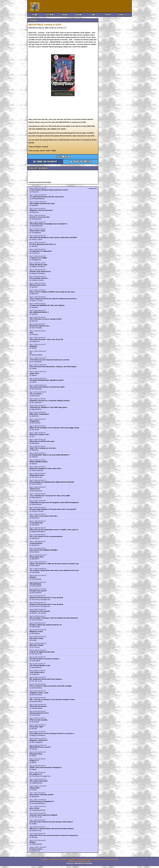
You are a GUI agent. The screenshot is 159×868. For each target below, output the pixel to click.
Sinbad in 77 (34, 761)
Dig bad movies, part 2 (38, 285)
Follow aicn (63, 157)
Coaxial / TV (57, 859)
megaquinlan (34, 421)
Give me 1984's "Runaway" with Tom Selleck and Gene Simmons (54, 618)
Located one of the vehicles (40, 611)
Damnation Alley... (36, 754)
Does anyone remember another (42, 795)
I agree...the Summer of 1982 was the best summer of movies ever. (54, 564)
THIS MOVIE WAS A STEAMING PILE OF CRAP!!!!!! (48, 224)
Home (35, 15)
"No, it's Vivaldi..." (36, 394)
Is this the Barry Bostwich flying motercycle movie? (49, 190)
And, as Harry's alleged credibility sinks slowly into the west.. (52, 292)
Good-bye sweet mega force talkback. (44, 815)
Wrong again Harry (37, 557)
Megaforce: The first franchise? (41, 210)
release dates (35, 788)
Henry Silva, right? (37, 727)
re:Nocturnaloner (36, 543)
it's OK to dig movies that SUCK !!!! (43, 244)
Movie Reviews (77, 859)
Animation (86, 859)
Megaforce (34, 346)
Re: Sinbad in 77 (36, 774)
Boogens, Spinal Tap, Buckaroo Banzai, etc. (46, 625)
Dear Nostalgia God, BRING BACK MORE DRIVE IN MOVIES (52, 482)
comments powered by (40, 182)
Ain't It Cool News (45, 6)
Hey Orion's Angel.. (37, 638)
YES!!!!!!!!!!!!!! (35, 489)
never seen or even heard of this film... (44, 516)
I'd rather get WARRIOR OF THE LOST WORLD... (48, 305)
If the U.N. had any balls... (39, 720)
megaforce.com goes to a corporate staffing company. (50, 400)
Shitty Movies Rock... (37, 475)
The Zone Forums (113, 859)
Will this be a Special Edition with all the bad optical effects (52, 829)
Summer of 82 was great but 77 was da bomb (46, 598)
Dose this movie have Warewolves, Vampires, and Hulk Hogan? (53, 367)
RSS (70, 861)
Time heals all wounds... (39, 706)
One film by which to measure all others (44, 659)
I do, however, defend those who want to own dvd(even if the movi (54, 570)
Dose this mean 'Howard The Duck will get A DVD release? (51, 822)
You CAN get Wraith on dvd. (40, 665)
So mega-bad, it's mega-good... (41, 251)
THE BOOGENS (35, 584)
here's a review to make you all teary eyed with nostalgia (51, 686)
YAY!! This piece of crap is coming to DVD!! (46, 319)
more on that (34, 808)
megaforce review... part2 (39, 693)
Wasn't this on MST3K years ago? (42, 441)
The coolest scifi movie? (39, 781)
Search (123, 15)
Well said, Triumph (37, 645)
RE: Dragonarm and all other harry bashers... (46, 679)
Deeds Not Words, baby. (39, 265)
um (31, 353)
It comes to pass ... (37, 849)
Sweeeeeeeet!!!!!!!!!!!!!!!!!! (39, 713)
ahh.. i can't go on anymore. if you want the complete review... (53, 699)
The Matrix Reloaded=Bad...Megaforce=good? (47, 380)
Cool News (49, 15)
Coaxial (64, 15)
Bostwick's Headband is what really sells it (46, 468)
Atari (31, 333)
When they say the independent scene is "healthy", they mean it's (54, 530)
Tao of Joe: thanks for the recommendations (46, 536)
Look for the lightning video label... (43, 652)
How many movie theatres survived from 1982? (47, 387)
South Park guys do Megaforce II (42, 801)
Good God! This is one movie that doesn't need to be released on (54, 835)
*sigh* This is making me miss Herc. (43, 448)
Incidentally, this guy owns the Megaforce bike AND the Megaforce (54, 502)
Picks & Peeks (66, 859)
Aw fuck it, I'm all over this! (40, 217)
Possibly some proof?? (38, 591)
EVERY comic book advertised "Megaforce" (46, 767)
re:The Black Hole (36, 523)
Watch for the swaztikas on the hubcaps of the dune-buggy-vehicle (54, 428)
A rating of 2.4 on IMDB (38, 258)
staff (65, 28)
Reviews (79, 15)
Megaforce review (36, 632)
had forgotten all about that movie (42, 203)
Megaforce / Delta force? (39, 740)
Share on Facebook (45, 162)
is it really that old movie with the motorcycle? (47, 197)
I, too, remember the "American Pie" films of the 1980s (50, 496)
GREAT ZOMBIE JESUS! (39, 462)
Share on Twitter (81, 162)
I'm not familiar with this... (39, 278)
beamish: (33, 577)
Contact (108, 15)
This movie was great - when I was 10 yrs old (46, 339)
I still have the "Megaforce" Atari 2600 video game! (48, 407)
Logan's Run (34, 373)
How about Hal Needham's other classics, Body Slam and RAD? (53, 237)
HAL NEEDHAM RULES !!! (39, 312)
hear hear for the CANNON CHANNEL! (44, 550)
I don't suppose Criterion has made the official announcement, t (53, 299)
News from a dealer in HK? (40, 434)
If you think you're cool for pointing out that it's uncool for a (52, 733)
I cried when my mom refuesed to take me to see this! (50, 360)
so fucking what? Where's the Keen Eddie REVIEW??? (50, 455)
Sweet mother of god (37, 231)
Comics (93, 15)
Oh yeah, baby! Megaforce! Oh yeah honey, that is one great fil (53, 509)
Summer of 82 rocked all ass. (40, 271)
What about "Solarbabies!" (40, 414)
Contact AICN (86, 861)
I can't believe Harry (37, 672)
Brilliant (33, 842)
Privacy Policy (77, 861)
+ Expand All (92, 188)
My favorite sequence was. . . (40, 326)
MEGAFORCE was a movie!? (40, 747)
